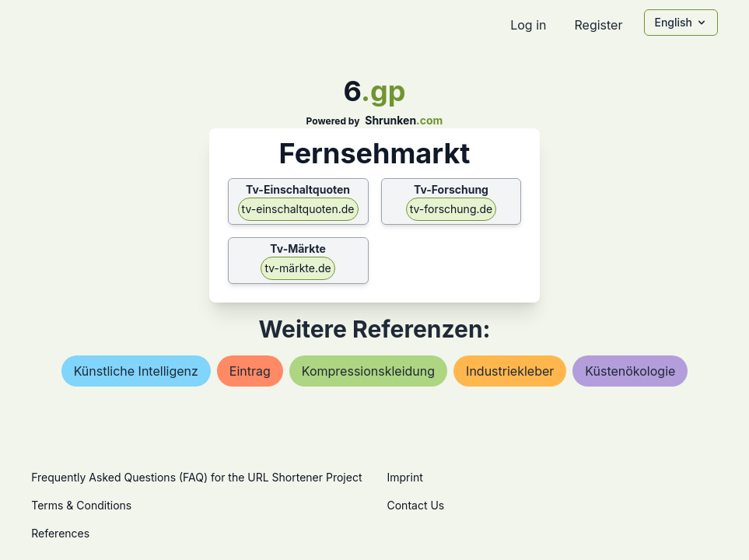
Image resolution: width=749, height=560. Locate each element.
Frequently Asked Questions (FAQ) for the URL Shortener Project (196, 477)
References (60, 533)
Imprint (405, 477)
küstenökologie (630, 371)
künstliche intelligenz (136, 371)
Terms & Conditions (81, 505)
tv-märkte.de (297, 268)
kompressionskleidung (368, 371)
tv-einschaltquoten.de (298, 209)
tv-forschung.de (451, 209)
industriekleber (510, 371)
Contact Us (416, 505)
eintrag (250, 371)
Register (598, 25)
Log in (528, 25)
